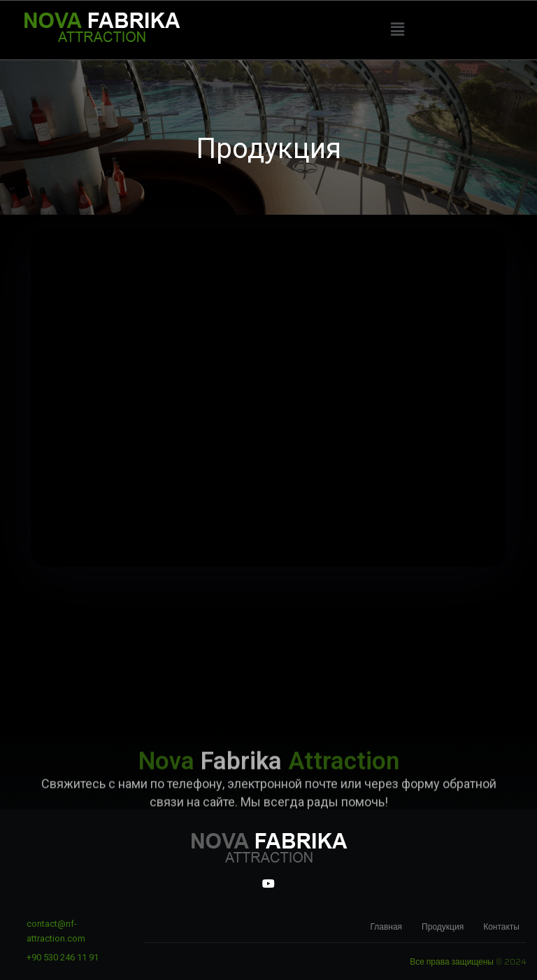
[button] (397, 29)
